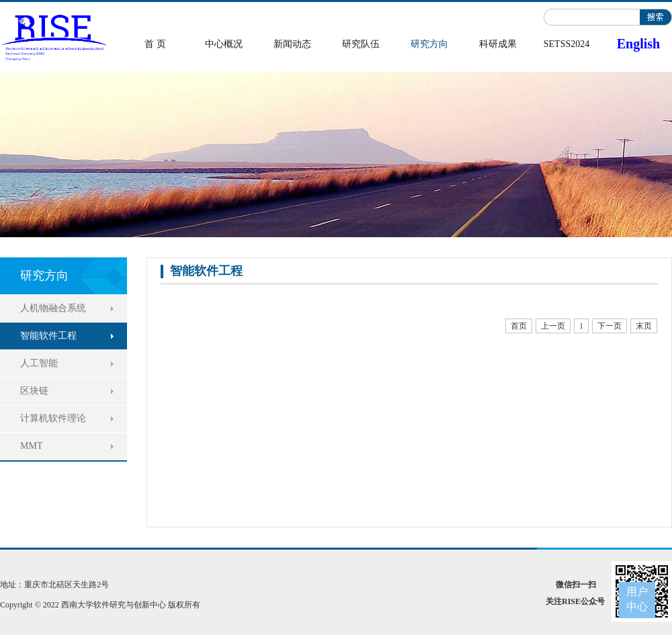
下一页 (610, 326)
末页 (644, 326)
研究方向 (429, 44)
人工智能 (39, 363)
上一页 (553, 326)
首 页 (155, 44)
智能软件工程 (48, 336)
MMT (31, 446)
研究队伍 (361, 44)
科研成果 (498, 44)
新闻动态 (292, 44)
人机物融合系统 (53, 308)
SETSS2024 (566, 44)
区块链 (34, 391)
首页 (519, 326)
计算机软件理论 (53, 418)
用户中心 (637, 599)
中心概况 (224, 44)
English (638, 44)
